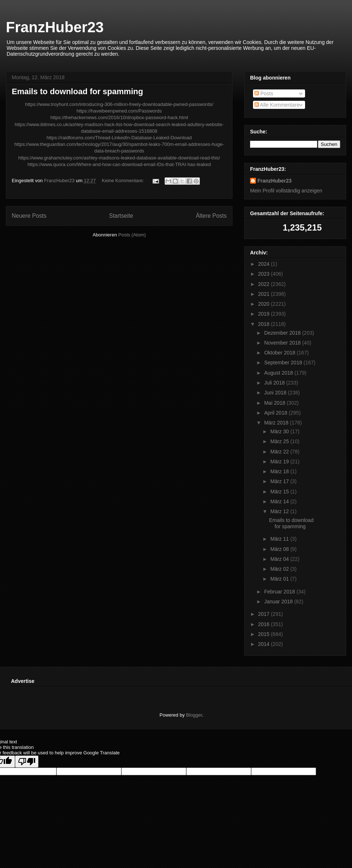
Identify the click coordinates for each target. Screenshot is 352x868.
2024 (265, 264)
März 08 (280, 549)
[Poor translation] (27, 762)
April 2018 (276, 413)
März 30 (280, 431)
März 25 (280, 441)
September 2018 (284, 363)
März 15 (280, 492)
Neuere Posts (29, 216)
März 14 (280, 501)
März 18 (280, 471)
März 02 (280, 569)
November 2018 (283, 343)
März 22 (280, 452)
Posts (264, 93)
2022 (265, 284)
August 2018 (279, 373)
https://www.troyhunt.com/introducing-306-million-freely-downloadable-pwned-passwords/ (119, 104)
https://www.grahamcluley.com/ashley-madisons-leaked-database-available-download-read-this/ (119, 158)
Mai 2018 (275, 403)
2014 (265, 644)
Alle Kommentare (277, 105)
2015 (265, 634)
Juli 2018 (275, 383)
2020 (265, 304)
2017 (265, 614)
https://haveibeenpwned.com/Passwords (119, 111)
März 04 (280, 559)
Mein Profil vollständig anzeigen (286, 191)
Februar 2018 (280, 592)
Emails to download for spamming (77, 91)
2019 (265, 314)
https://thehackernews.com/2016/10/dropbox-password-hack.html (119, 117)
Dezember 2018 (283, 333)
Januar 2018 (279, 602)
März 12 (280, 511)
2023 (265, 274)
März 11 (280, 539)
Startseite (121, 216)
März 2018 (277, 423)
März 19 (280, 461)
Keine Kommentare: (124, 181)
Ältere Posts (211, 216)
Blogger (194, 715)
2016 (265, 624)
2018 (265, 324)
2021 (265, 294)
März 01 (280, 579)
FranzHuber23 (55, 27)
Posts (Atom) (132, 235)
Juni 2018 (276, 393)
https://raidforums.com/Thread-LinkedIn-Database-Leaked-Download (119, 138)
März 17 (280, 481)
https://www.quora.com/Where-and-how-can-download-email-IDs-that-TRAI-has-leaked (119, 164)
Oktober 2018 (280, 353)
